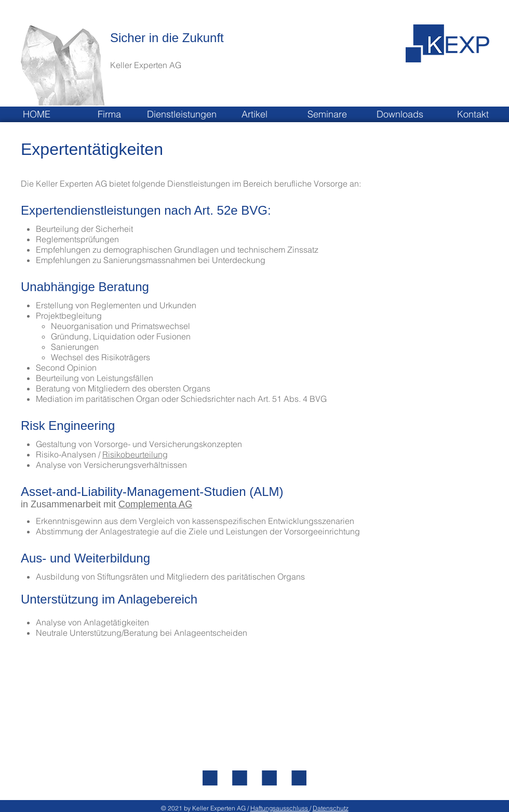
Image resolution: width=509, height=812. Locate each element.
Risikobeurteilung (135, 454)
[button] (109, 114)
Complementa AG (155, 504)
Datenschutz (331, 808)
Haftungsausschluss (280, 808)
